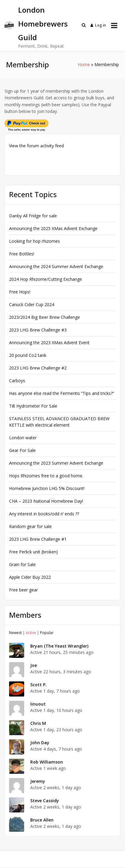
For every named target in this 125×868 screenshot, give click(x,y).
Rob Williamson (47, 762)
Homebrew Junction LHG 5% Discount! (47, 488)
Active (31, 633)
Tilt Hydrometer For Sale (33, 406)
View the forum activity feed (36, 146)
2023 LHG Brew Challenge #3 (38, 330)
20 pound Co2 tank (28, 355)
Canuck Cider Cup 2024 (32, 304)
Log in (98, 25)
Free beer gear (23, 590)
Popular (47, 633)
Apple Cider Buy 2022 (30, 577)
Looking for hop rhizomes (35, 241)
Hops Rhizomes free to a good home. (46, 476)
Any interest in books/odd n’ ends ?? (44, 514)
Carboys (17, 381)
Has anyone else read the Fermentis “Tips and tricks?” (62, 393)
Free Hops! (20, 292)
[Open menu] (114, 25)
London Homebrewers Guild (43, 24)
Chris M (38, 723)
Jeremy (38, 781)
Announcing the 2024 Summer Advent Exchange (56, 266)
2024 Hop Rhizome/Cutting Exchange (46, 279)
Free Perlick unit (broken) (33, 552)
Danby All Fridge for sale (33, 216)
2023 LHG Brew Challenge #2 (38, 368)
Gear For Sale (22, 450)
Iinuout (38, 704)
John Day (40, 743)
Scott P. (38, 685)
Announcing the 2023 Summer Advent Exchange (56, 463)
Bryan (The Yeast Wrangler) (59, 646)
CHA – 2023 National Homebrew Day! (46, 501)
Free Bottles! (22, 254)
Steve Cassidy (45, 801)
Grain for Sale (22, 564)
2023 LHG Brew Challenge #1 (38, 539)
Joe (34, 665)
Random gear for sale (30, 526)
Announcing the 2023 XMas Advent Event (49, 343)
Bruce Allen (42, 820)
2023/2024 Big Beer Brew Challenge (44, 317)
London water (23, 438)
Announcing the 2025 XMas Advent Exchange (53, 228)
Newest (15, 633)
